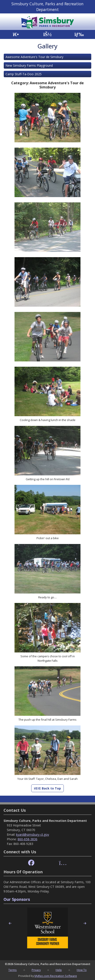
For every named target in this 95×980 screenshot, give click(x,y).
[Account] (47, 34)
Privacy (36, 970)
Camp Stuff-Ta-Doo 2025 (24, 74)
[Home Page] (16, 34)
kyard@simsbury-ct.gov (33, 834)
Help (59, 970)
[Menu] (79, 34)
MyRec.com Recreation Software (56, 976)
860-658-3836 (27, 839)
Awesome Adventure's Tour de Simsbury (34, 57)
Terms (13, 970)
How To (82, 970)
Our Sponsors (17, 899)
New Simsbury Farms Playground (29, 65)
